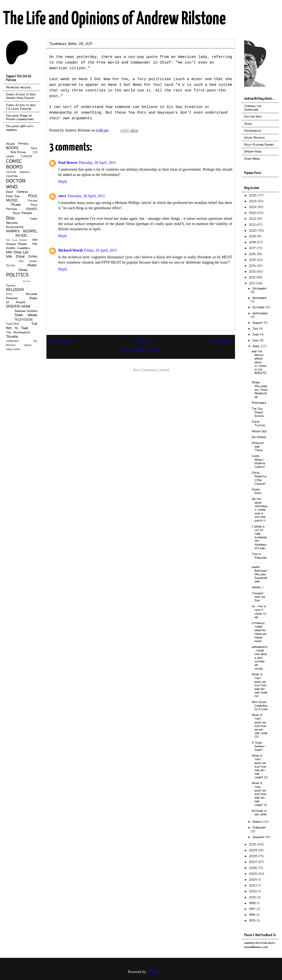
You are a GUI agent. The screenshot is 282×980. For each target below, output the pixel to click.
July (256, 328)
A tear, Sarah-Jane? (259, 746)
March (258, 822)
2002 (253, 891)
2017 (253, 248)
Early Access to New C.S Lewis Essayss (21, 107)
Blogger (153, 972)
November (259, 298)
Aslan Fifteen (17, 144)
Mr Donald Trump (22, 242)
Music (32, 265)
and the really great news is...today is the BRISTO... (259, 364)
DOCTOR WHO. (16, 184)
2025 (253, 201)
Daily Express (17, 192)
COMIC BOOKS (14, 164)
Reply (63, 181)
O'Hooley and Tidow (258, 446)
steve (62, 196)
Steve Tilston (258, 423)
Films (16, 205)
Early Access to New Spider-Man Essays (21, 96)
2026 (253, 195)
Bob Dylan (18, 152)
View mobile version (141, 350)
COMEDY (27, 156)
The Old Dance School (258, 412)
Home (142, 341)
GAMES (32, 209)
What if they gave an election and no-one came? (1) (259, 794)
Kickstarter (15, 227)
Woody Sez (259, 431)
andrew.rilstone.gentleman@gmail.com (260, 945)
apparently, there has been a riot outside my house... (260, 658)
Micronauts (253, 131)
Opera (23, 270)
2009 (253, 850)
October (259, 307)
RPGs (9, 294)
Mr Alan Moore (16, 240)
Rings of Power (22, 300)
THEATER (13, 324)
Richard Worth (70, 250)
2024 (253, 207)
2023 (253, 213)
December (259, 288)
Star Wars (26, 315)
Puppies (11, 286)
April (257, 346)
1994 (253, 915)
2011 (252, 283)
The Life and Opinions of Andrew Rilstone (114, 19)
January (259, 837)
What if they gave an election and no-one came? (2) (260, 766)
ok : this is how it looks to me (259, 612)
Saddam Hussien (26, 311)
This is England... (260, 557)
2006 (254, 868)
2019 (253, 236)
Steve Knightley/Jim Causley (259, 478)
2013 (253, 271)
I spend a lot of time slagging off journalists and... (259, 537)
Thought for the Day (258, 597)
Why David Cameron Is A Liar (260, 706)
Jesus (248, 124)
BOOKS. (13, 148)
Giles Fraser (22, 213)
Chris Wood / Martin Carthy (258, 461)
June (256, 334)
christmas (12, 341)
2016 (253, 254)
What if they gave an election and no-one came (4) (260, 685)
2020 (253, 230)
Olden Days (257, 491)
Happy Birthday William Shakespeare (260, 574)
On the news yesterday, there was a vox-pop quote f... (260, 510)
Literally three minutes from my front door (259, 632)
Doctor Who (253, 116)
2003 (253, 885)
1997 (253, 909)
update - (258, 587)
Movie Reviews (254, 138)
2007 (253, 862)
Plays (26, 281)
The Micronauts (18, 332)
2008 (254, 856)
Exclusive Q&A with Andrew (20, 128)
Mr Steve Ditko (22, 256)
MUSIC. (22, 235)
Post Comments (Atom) (151, 370)
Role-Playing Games (259, 144)
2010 (253, 844)
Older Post (223, 341)
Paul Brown (68, 163)
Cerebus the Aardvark (253, 108)
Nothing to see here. (259, 812)
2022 (253, 219)
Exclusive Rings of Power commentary (20, 117)
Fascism (33, 201)
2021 (253, 225)
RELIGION (15, 290)
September (260, 313)
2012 (253, 277)
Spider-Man (253, 151)
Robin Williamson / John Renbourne (260, 390)
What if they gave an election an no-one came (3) (260, 726)
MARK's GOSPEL (22, 231)
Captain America (18, 172)
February (259, 827)
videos (28, 345)
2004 (253, 880)
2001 (253, 897)
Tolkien (12, 336)
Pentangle (259, 403)
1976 (253, 921)
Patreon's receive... (19, 87)
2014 (253, 266)
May (256, 340)
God (10, 218)
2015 (253, 260)
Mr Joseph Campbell (22, 246)
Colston (12, 176)
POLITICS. (18, 275)
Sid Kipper (259, 437)
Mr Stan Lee (17, 252)
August (258, 323)
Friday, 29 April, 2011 (100, 250)
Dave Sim (13, 196)
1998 (253, 903)
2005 (254, 874)
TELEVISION (23, 319)
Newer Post (60, 341)
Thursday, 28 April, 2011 (97, 163)
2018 (253, 242)
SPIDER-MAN (18, 306)
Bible (34, 148)
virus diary (13, 349)
